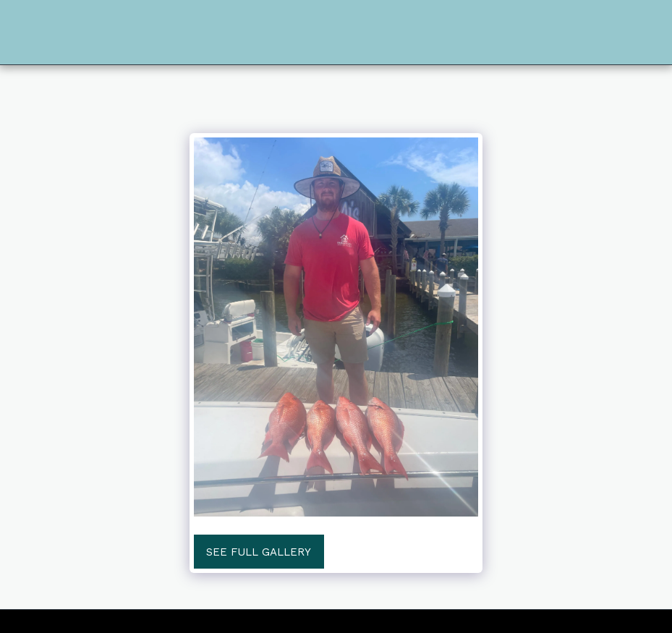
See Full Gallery (259, 552)
